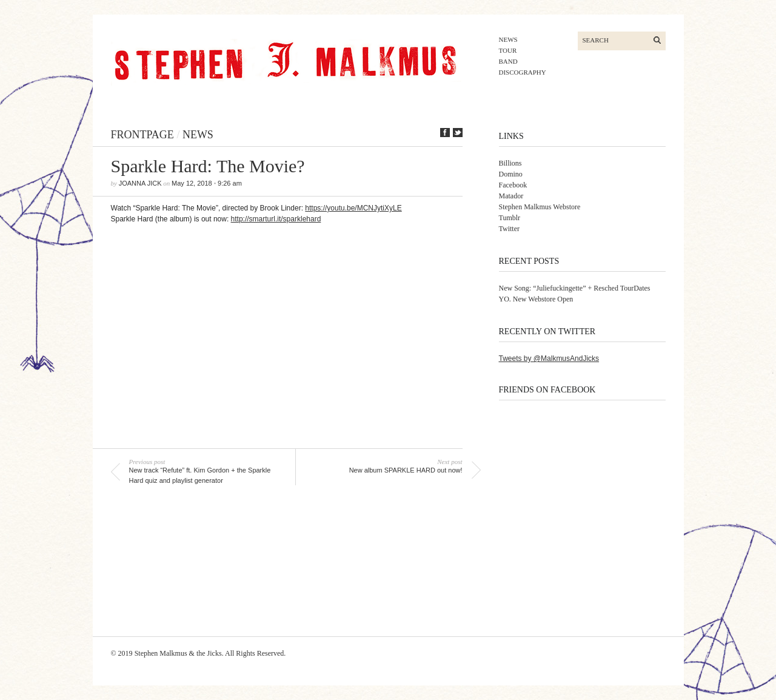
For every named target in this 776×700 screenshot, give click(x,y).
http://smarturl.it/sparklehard (276, 219)
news (508, 39)
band (508, 61)
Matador (511, 196)
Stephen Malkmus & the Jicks (178, 653)
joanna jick (140, 183)
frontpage (142, 135)
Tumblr (510, 218)
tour (508, 50)
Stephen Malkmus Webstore (540, 207)
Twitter (509, 229)
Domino (511, 174)
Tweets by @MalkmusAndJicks (549, 358)
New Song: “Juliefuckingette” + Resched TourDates (575, 288)
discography (523, 72)
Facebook (513, 185)
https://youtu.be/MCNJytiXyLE (353, 208)
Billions (510, 163)
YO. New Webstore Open (536, 299)
